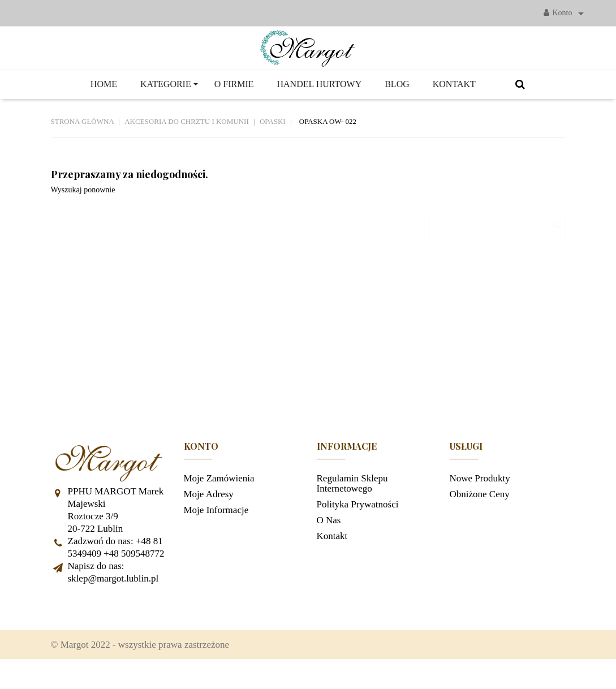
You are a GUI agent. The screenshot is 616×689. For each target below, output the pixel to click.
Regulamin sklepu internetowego (352, 506)
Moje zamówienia (219, 501)
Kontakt (332, 559)
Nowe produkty (480, 501)
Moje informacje (216, 533)
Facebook (65, 630)
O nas (329, 543)
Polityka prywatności (358, 527)
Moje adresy (209, 517)
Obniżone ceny (480, 517)
